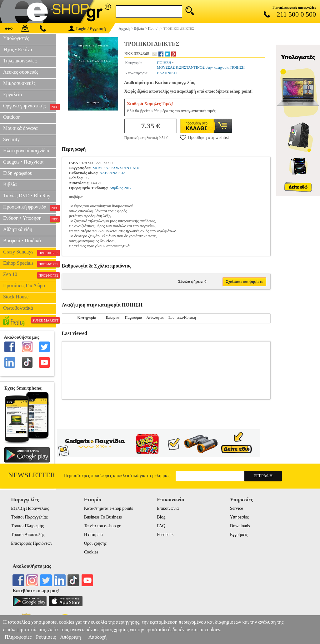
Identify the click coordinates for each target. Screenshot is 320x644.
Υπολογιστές (16, 38)
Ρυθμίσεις (46, 637)
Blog (161, 517)
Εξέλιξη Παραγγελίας (30, 508)
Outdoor (11, 117)
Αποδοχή (98, 637)
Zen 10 (30, 275)
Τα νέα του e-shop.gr (102, 526)
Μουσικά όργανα (20, 128)
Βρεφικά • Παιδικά (22, 241)
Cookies (91, 552)
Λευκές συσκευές (21, 72)
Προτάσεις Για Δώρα (24, 285)
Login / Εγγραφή (87, 29)
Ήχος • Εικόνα (18, 49)
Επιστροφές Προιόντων (32, 543)
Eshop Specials (30, 264)
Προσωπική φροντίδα (30, 208)
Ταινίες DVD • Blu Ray (27, 196)
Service (237, 508)
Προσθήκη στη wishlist (205, 137)
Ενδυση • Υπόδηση (30, 219)
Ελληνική (113, 317)
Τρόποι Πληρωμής (27, 526)
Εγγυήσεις (239, 535)
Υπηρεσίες (239, 517)
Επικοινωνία (168, 508)
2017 (128, 188)
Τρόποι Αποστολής (28, 535)
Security (11, 139)
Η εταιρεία (93, 535)
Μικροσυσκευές (19, 83)
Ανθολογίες (155, 317)
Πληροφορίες (18, 637)
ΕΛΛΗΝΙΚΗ (167, 73)
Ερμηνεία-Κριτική (182, 317)
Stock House (16, 297)
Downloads (240, 526)
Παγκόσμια (133, 317)
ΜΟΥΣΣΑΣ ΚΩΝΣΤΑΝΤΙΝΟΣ (116, 168)
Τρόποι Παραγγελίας (29, 517)
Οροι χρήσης (95, 543)
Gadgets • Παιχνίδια (23, 162)
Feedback (165, 535)
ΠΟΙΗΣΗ (164, 63)
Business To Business (103, 517)
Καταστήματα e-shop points (109, 508)
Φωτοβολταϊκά (18, 308)
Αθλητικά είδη (18, 229)
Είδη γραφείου (18, 173)
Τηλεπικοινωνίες (20, 61)
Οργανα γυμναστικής (30, 106)
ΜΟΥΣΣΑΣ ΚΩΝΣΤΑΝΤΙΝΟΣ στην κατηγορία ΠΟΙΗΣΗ (201, 67)
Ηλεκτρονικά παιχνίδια (26, 151)
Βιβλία (10, 184)
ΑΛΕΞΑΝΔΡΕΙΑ (112, 173)
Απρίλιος (116, 188)
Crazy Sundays (30, 253)
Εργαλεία (12, 94)
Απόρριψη (70, 637)
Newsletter (32, 475)
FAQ (161, 526)
